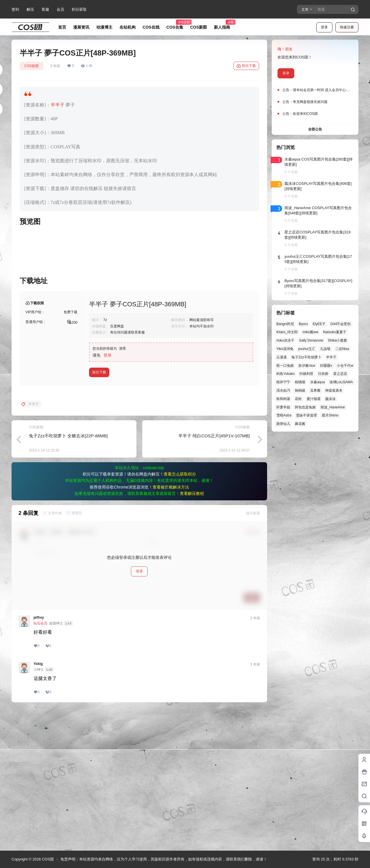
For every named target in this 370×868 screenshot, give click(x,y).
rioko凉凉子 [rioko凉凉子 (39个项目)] (285, 340)
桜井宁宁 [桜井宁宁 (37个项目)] (283, 382)
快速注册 (347, 27)
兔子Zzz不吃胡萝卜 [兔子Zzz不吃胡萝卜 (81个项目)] (306, 357)
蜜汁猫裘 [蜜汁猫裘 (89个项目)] (314, 399)
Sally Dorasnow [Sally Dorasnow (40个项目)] (311, 340)
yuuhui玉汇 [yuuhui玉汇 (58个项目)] (307, 349)
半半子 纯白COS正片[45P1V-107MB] (214, 575)
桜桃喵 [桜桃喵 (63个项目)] (300, 382)
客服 (45, 9)
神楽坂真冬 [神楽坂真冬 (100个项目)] (334, 390)
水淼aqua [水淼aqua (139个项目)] (318, 382)
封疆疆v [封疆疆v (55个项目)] (326, 366)
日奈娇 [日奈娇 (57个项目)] (323, 374)
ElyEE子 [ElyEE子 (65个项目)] (319, 324)
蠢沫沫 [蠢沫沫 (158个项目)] (330, 399)
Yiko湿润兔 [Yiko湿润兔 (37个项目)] (285, 349)
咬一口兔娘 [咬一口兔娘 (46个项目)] (285, 366)
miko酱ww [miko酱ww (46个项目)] (310, 332)
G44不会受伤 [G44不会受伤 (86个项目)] (341, 324)
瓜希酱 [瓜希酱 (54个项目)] (315, 390)
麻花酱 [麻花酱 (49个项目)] (300, 424)
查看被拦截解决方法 (171, 627)
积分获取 (79, 9)
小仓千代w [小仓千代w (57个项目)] (345, 366)
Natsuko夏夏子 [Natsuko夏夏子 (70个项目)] (335, 332)
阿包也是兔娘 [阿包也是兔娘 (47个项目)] (305, 407)
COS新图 (32, 66)
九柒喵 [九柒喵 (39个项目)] (325, 349)
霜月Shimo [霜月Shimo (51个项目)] (330, 415)
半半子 (58, 105)
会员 (60, 9)
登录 (324, 27)
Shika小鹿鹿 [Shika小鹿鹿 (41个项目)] (337, 340)
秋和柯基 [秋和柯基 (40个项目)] (283, 399)
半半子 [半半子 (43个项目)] (331, 357)
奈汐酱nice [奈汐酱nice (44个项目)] (307, 366)
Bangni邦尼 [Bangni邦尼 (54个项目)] (285, 324)
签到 (15, 9)
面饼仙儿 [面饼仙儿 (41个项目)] (283, 424)
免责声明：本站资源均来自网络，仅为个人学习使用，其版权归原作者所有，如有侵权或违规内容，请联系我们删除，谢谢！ (164, 859)
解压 (30, 9)
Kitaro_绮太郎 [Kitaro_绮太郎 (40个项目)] (287, 332)
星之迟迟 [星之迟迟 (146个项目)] (340, 374)
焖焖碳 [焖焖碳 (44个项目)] (300, 390)
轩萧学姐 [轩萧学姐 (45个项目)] (283, 407)
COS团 (47, 859)
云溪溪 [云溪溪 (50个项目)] (282, 357)
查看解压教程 (192, 633)
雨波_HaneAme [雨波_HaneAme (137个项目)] (333, 407)
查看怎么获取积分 (180, 614)
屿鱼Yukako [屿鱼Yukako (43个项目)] (285, 374)
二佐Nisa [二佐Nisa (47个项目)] (342, 349)
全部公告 (315, 129)
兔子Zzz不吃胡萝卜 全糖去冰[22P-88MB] (68, 575)
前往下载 (246, 66)
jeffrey (39, 757)
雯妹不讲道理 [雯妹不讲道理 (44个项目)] (306, 415)
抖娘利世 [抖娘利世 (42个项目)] (306, 374)
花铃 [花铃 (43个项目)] (298, 399)
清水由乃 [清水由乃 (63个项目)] (283, 390)
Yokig (38, 804)
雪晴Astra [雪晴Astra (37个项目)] (284, 415)
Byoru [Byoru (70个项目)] (303, 324)
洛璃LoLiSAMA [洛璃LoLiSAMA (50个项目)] (341, 382)
